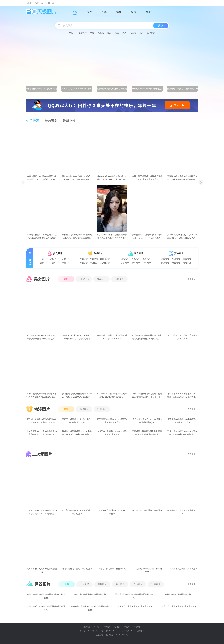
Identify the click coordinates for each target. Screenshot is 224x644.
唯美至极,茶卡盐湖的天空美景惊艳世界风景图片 (46, 608)
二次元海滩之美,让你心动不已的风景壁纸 (112, 512)
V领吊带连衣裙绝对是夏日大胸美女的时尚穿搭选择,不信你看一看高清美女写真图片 (147, 396)
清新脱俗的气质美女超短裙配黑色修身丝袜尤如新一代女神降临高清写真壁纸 (182, 178)
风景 (148, 12)
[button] (201, 182)
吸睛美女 (83, 33)
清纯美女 (55, 263)
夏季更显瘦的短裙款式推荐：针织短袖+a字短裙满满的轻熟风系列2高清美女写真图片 (147, 236)
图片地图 (87, 627)
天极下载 (50, 3)
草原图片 (102, 584)
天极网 (29, 3)
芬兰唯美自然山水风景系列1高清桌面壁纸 (134, 606)
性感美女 (44, 259)
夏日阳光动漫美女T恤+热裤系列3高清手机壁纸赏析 (77, 421)
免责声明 (137, 627)
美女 (90, 12)
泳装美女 (165, 259)
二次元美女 (105, 263)
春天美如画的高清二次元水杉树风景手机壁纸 (77, 512)
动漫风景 (84, 263)
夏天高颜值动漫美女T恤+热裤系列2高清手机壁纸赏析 (112, 421)
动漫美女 (84, 259)
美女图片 (187, 263)
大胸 (124, 33)
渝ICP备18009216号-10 (88, 631)
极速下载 (39, 3)
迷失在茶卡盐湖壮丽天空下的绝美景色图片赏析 (90, 608)
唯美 (117, 33)
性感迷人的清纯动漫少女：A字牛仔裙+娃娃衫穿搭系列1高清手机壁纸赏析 (77, 433)
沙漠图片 (147, 263)
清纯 (119, 12)
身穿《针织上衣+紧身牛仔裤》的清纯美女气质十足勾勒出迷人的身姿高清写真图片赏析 (42, 178)
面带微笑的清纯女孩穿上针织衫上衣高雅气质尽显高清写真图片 (77, 178)
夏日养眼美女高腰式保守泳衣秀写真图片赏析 (182, 337)
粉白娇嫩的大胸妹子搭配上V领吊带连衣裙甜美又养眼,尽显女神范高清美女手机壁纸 (182, 396)
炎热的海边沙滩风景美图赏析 (178, 594)
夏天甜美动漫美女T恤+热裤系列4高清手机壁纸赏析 (182, 421)
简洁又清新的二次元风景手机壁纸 (77, 569)
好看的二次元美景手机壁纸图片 (112, 569)
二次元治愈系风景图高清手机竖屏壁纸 (147, 570)
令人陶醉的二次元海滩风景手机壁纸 (182, 512)
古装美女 (187, 259)
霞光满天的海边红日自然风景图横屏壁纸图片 (134, 596)
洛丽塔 (133, 33)
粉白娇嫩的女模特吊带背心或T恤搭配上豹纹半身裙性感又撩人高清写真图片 (112, 178)
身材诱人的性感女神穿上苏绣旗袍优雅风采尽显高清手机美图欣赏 (77, 236)
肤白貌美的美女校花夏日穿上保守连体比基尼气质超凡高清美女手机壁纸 (77, 396)
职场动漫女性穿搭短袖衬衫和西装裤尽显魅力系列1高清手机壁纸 (147, 433)
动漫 (134, 12)
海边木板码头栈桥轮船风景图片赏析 (90, 594)
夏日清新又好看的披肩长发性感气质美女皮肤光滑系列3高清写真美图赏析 (42, 337)
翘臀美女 (44, 263)
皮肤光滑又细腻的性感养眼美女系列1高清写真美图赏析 (112, 337)
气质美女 (176, 263)
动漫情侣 (94, 259)
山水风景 (151, 33)
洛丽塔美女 (105, 259)
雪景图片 (136, 263)
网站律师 (127, 627)
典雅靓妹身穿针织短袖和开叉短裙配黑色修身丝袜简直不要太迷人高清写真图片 (147, 337)
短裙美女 (165, 263)
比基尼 (101, 33)
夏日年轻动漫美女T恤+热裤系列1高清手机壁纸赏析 (147, 421)
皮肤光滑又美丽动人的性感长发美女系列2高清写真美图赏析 (147, 178)
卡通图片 (94, 263)
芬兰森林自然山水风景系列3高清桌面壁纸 (178, 606)
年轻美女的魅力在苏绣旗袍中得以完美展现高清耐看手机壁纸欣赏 (42, 236)
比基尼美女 (55, 259)
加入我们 (117, 627)
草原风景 (136, 259)
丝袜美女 (176, 259)
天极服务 (107, 627)
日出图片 (125, 263)
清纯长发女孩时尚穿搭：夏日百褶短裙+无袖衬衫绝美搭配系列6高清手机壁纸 (182, 236)
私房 (142, 33)
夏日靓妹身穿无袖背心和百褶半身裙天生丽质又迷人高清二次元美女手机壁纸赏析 (42, 421)
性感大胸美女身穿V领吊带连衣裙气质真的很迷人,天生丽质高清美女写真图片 (42, 396)
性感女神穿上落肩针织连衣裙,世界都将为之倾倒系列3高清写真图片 (112, 236)
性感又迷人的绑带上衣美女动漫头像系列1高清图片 (112, 433)
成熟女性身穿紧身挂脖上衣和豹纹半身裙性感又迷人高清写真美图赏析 (77, 337)
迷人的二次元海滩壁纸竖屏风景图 (147, 510)
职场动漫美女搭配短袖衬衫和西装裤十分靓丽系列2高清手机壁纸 (182, 433)
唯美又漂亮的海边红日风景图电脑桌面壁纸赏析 (46, 596)
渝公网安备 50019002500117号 (116, 635)
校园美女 (66, 263)
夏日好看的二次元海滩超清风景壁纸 (42, 570)
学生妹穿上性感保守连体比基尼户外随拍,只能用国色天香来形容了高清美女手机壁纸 (112, 396)
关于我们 (97, 627)
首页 (75, 12)
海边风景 (147, 259)
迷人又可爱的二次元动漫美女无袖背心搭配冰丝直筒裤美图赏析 (42, 433)
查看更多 (193, 279)
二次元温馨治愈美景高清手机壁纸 (182, 569)
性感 (104, 12)
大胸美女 (66, 259)
